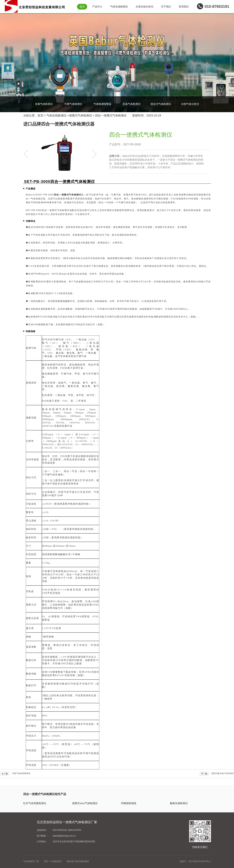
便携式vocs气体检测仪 (85, 803)
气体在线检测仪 (119, 7)
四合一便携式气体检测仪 (111, 116)
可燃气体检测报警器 (21, 773)
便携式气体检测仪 (80, 116)
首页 (82, 7)
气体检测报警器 (102, 104)
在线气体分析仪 (190, 104)
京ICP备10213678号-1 (200, 861)
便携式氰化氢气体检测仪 (223, 773)
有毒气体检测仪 (44, 104)
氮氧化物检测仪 (179, 803)
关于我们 (166, 7)
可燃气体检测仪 (73, 104)
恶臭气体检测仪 (132, 104)
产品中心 (97, 7)
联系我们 (184, 7)
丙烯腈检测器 (129, 803)
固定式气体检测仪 (161, 104)
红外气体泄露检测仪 (35, 803)
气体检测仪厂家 (31, 861)
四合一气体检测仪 (53, 861)
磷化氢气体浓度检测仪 (78, 861)
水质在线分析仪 (144, 7)
